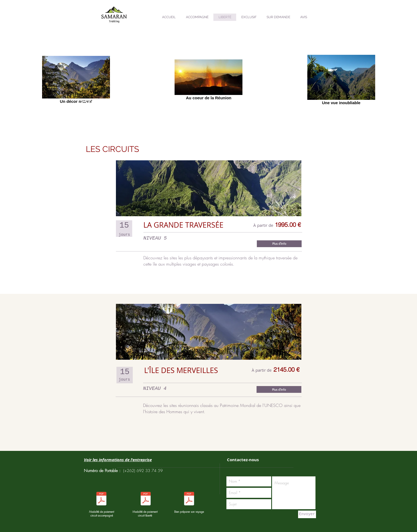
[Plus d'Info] (279, 244)
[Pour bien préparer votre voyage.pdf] (189, 499)
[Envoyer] (307, 514)
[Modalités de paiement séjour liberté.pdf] (101, 499)
